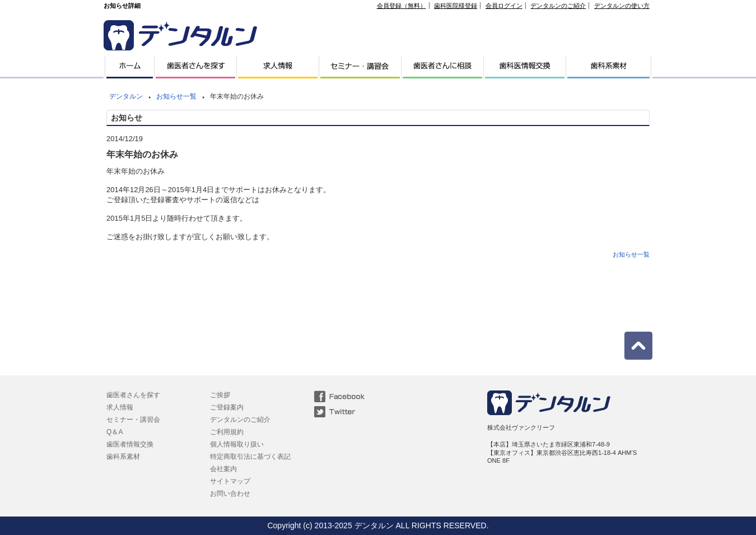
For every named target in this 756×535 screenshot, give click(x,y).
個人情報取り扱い (237, 444)
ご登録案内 (227, 407)
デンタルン (126, 96)
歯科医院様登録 (456, 6)
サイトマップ (230, 481)
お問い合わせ (230, 494)
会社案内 (223, 469)
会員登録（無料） (402, 6)
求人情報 (120, 407)
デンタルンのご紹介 (558, 6)
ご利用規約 (227, 432)
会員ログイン (504, 6)
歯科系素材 (123, 457)
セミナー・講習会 (133, 420)
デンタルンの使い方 (622, 6)
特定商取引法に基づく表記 (250, 457)
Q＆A (115, 432)
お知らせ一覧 (176, 96)
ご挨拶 (220, 395)
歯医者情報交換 (130, 444)
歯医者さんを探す (133, 395)
